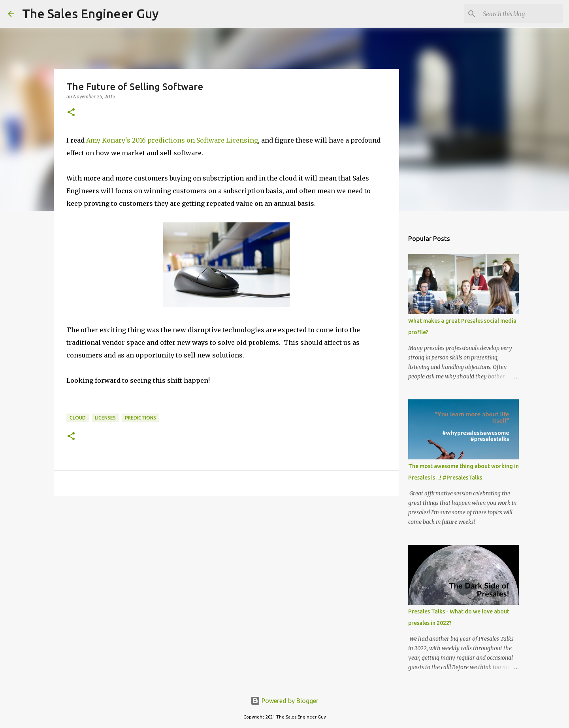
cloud (78, 418)
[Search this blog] (521, 14)
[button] (71, 113)
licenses (105, 418)
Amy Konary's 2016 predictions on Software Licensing (172, 140)
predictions (140, 418)
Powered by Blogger (284, 701)
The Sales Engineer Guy (90, 13)
